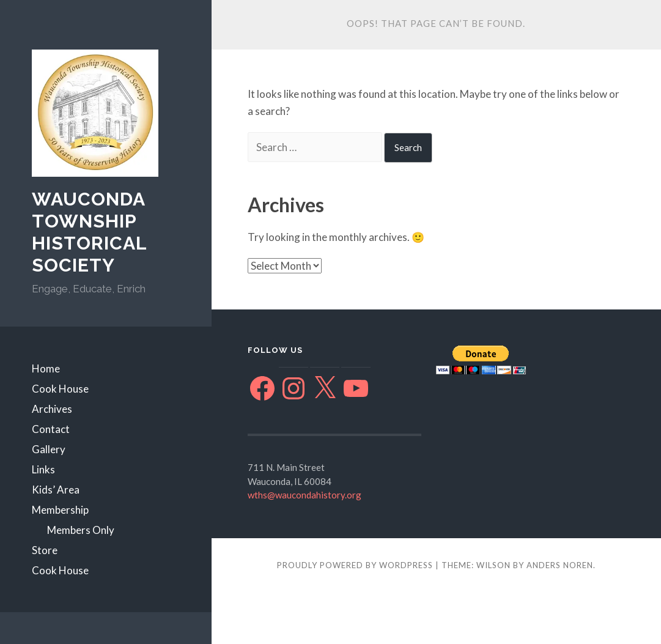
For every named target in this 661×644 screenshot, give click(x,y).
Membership (60, 510)
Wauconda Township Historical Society (89, 232)
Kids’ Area (56, 490)
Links (43, 469)
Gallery (49, 449)
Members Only (81, 530)
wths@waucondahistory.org (305, 495)
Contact (51, 429)
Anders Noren (560, 565)
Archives (52, 409)
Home (46, 368)
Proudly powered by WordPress (355, 565)
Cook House (60, 389)
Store (45, 550)
